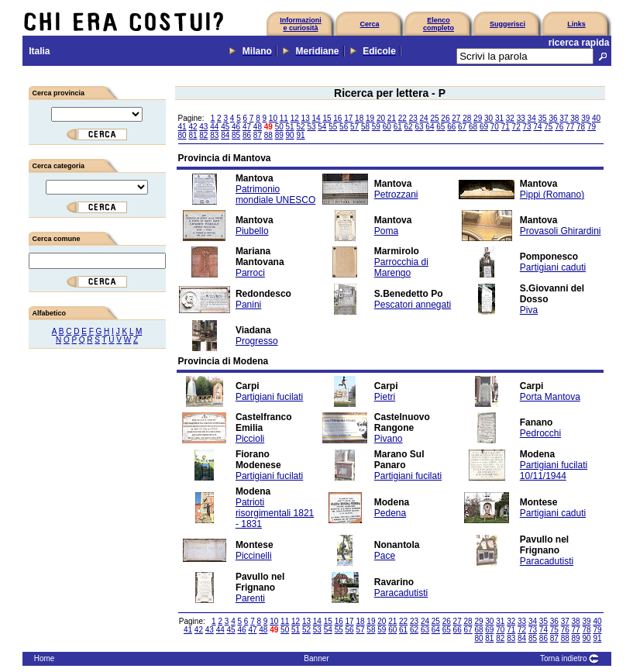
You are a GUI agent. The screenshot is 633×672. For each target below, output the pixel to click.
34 (532, 118)
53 (311, 127)
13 (306, 118)
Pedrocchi (540, 433)
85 (236, 135)
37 (564, 118)
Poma (386, 231)
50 (279, 127)
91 (300, 135)
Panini (248, 305)
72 (516, 127)
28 (467, 118)
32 (510, 118)
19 (370, 118)
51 (290, 127)
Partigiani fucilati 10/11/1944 (554, 470)
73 (527, 127)
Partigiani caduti (553, 267)
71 (506, 127)
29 (478, 118)
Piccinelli (254, 556)
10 (273, 118)
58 (365, 127)
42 (193, 127)
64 (430, 127)
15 (327, 118)
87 (258, 135)
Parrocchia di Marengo (401, 267)
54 (322, 127)
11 (284, 118)
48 (258, 127)
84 (225, 135)
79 (592, 127)
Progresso (257, 341)
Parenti (250, 598)
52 (300, 127)
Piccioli (250, 439)
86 (247, 135)
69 (484, 127)
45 (225, 127)
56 (344, 127)
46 (236, 127)
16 (337, 118)
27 (456, 118)
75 (548, 127)
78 (581, 127)
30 (489, 118)
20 (381, 118)
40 (596, 118)
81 (193, 135)
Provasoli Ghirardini (561, 231)
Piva (529, 310)
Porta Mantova (550, 397)
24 (424, 118)
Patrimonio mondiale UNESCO (275, 195)
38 (575, 118)
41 (182, 127)
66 (451, 127)
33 (521, 118)
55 (333, 127)
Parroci (250, 273)
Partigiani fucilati (269, 397)
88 (268, 135)
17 (348, 118)
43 (203, 127)
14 (316, 118)
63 (419, 127)
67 (462, 127)
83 (214, 135)
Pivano (389, 439)
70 (495, 127)
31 (499, 118)
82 (203, 135)
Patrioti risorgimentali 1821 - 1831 (275, 513)
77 (570, 127)
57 (354, 127)
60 (387, 127)
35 (543, 118)
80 (182, 135)
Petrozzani (396, 195)
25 (434, 118)
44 (214, 127)
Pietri (385, 397)
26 (445, 118)
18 (359, 118)
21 (392, 118)
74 (537, 127)
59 (376, 127)
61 (398, 127)
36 (553, 118)
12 (295, 118)
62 (409, 127)
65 (440, 127)
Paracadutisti (547, 561)
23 (413, 118)
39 (585, 118)
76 (559, 127)
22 (403, 118)
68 (473, 127)
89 (279, 135)
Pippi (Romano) (552, 195)
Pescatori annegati (413, 305)
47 (247, 127)
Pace (385, 556)
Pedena (390, 513)
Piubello (252, 231)
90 (290, 135)
